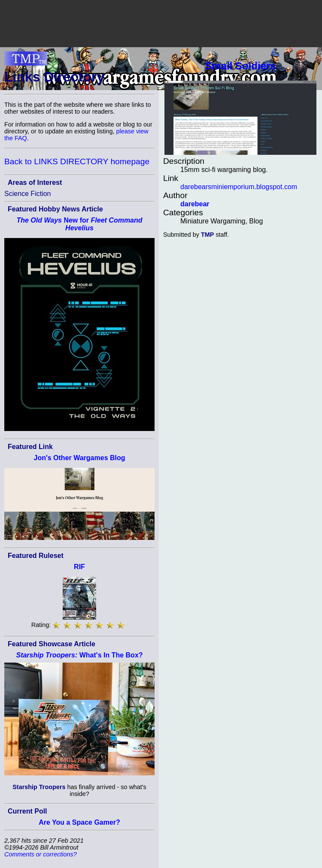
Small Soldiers (240, 66)
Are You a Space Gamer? (79, 822)
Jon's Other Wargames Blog (79, 458)
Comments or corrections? (41, 854)
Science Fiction (28, 194)
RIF (79, 567)
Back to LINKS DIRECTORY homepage (77, 161)
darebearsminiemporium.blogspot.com (239, 187)
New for (79, 224)
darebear (195, 204)
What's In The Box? (79, 655)
